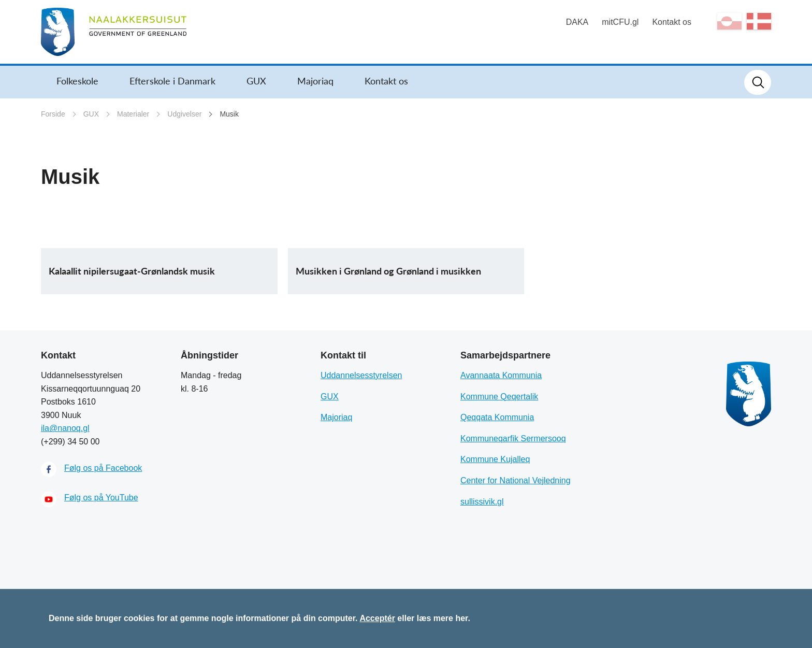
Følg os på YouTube (101, 498)
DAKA (577, 22)
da (759, 21)
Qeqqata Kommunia (497, 417)
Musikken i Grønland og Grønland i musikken (388, 271)
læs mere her (443, 618)
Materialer (133, 114)
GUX (256, 81)
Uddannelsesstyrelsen (361, 375)
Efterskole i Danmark (172, 81)
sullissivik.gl (482, 502)
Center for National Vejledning (516, 480)
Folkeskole (77, 81)
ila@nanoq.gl (65, 428)
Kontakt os (672, 22)
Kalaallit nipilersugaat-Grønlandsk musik (132, 271)
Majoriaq (315, 81)
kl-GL (729, 21)
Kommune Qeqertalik (499, 397)
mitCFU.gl (620, 22)
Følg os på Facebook (103, 468)
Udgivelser (184, 114)
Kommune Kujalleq (495, 459)
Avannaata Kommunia (501, 375)
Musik (229, 114)
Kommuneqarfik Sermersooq (513, 438)
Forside (53, 114)
